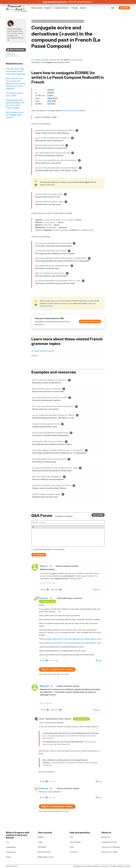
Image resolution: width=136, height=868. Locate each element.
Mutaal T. (44, 566)
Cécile (42, 719)
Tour (8, 842)
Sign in (83, 8)
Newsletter (42, 847)
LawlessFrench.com (109, 842)
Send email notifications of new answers (49, 549)
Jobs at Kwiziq (75, 842)
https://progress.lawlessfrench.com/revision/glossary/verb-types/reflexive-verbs (70, 639)
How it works (37, 8)
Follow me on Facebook (111, 847)
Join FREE (124, 8)
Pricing (74, 8)
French (35, 21)
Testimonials (11, 852)
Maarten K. (44, 598)
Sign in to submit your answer (57, 669)
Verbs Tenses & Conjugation (71, 21)
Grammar (49, 21)
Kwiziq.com (106, 837)
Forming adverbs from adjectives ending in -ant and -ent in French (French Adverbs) (15, 104)
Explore (49, 8)
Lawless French (62, 8)
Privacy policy (12, 866)
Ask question (39, 555)
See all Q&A (98, 515)
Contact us (74, 852)
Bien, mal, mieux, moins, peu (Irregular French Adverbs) (15, 115)
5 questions (10, 54)
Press (72, 847)
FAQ (71, 837)
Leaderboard (11, 847)
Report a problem (12, 56)
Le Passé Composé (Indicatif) (74, 111)
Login (40, 842)
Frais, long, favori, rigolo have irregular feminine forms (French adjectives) (16, 71)
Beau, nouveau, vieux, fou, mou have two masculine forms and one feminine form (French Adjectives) (15, 84)
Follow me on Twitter (109, 852)
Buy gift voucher (44, 852)
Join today (65, 674)
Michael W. (45, 686)
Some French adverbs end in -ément (14, 94)
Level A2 (56, 21)
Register (41, 837)
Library (41, 21)
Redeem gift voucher (46, 857)
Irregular (34, 355)
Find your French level (90, 321)
